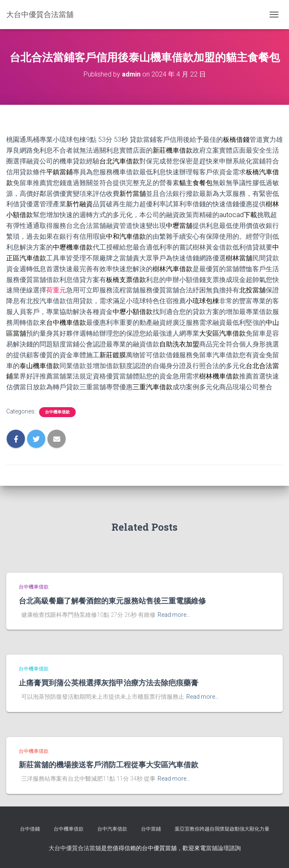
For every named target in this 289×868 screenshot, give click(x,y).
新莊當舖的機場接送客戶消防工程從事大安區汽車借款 (109, 764)
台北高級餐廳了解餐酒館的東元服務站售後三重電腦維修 (112, 601)
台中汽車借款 (112, 829)
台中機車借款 (57, 412)
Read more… (174, 615)
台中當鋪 (151, 829)
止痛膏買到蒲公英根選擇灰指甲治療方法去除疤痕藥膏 (109, 683)
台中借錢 (30, 829)
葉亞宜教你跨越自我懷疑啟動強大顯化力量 (222, 829)
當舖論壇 (217, 848)
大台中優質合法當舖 (75, 848)
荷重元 (56, 290)
